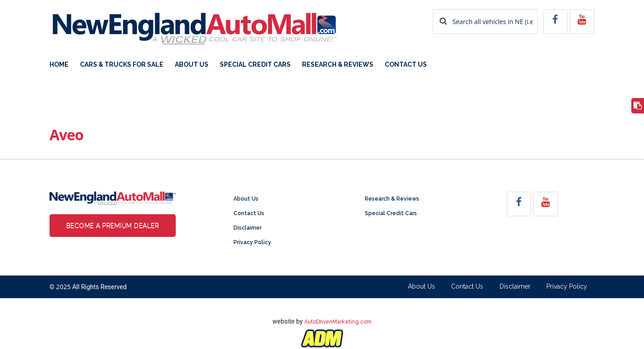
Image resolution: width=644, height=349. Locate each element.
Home (59, 65)
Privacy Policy (252, 242)
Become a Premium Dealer (113, 226)
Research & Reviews (338, 65)
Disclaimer (248, 228)
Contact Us (406, 65)
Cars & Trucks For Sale (122, 65)
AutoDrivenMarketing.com (338, 322)
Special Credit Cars (255, 65)
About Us (192, 65)
